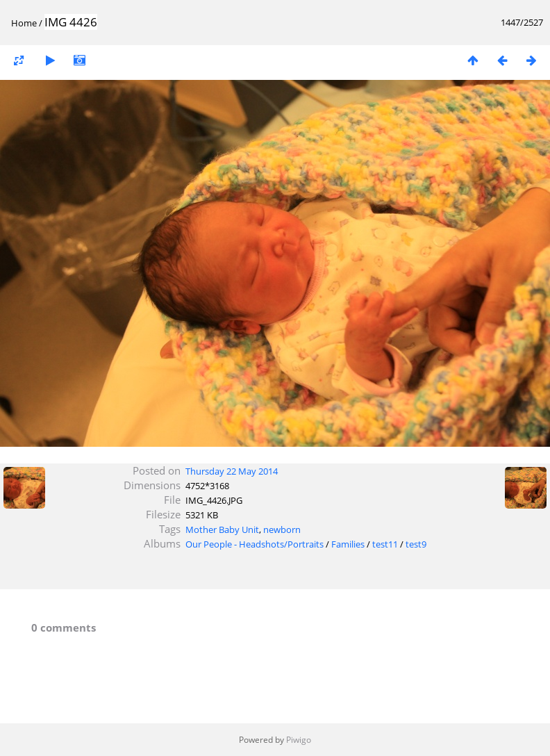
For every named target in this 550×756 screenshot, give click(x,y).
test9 (416, 544)
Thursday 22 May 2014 (232, 471)
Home (24, 23)
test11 (385, 544)
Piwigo (299, 740)
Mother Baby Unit (222, 529)
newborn (282, 529)
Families (348, 544)
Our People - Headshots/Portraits (255, 544)
